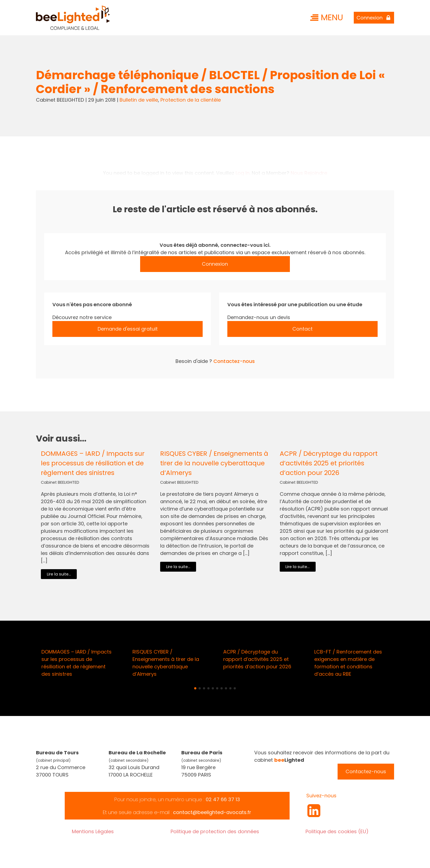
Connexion (215, 264)
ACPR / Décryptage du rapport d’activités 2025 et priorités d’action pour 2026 (329, 463)
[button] (195, 688)
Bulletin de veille (139, 100)
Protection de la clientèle (191, 100)
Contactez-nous (234, 361)
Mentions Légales (93, 831)
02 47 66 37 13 (223, 799)
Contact (302, 329)
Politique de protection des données (215, 831)
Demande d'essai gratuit (128, 329)
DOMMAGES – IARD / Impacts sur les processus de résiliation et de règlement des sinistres (93, 463)
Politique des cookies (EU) (337, 831)
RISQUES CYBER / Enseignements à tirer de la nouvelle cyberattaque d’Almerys (214, 463)
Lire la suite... (59, 574)
